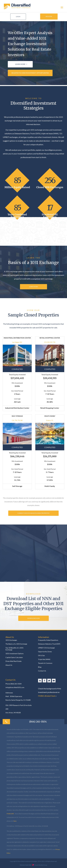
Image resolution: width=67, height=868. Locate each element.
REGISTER (49, 16)
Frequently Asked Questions (48, 640)
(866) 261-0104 (16, 684)
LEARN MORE (20, 64)
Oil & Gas (41, 655)
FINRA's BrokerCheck (47, 696)
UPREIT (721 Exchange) (46, 648)
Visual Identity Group (41, 865)
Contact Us (42, 671)
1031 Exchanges (11, 640)
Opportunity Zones (45, 652)
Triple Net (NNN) (44, 659)
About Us (9, 665)
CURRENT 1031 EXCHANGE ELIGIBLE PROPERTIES (33, 513)
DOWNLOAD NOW (33, 618)
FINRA (9, 814)
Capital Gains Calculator (14, 657)
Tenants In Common (45, 663)
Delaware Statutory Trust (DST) (49, 644)
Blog (40, 667)
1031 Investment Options (15, 654)
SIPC (13, 814)
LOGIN (18, 17)
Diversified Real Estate (13, 661)
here (15, 821)
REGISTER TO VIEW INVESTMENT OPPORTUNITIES (30, 73)
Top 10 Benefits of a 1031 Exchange (14, 649)
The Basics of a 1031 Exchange (16, 644)
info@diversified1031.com (15, 687)
